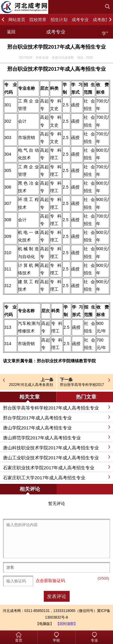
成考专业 (56, 32)
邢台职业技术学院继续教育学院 (66, 361)
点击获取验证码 (50, 581)
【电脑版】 (45, 624)
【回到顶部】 (67, 624)
